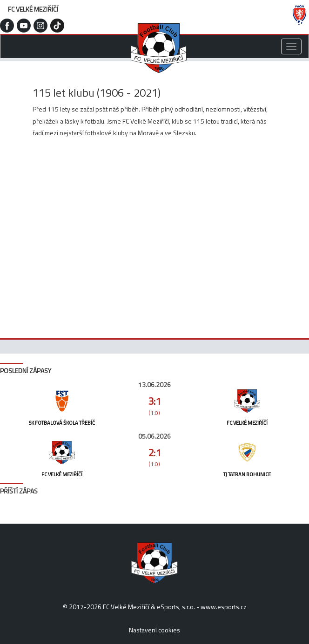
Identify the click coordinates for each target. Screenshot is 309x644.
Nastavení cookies (154, 630)
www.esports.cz (224, 607)
